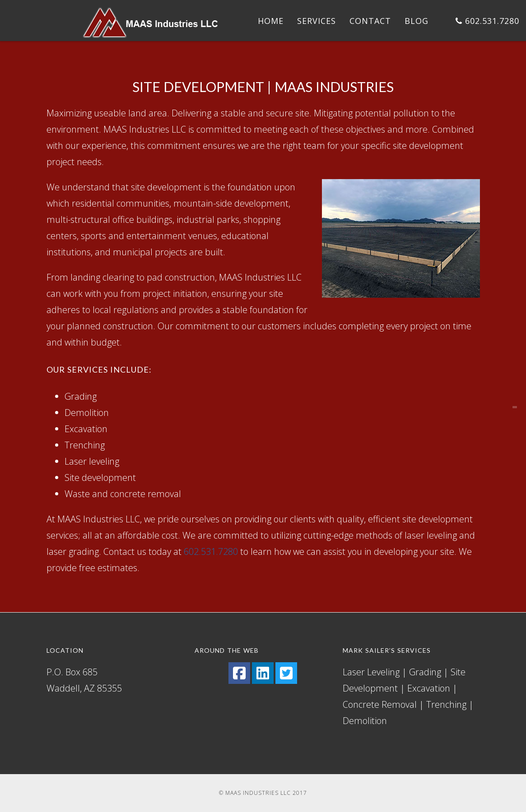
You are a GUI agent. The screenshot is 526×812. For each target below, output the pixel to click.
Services (317, 21)
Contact (370, 21)
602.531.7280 (487, 21)
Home (271, 21)
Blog (417, 21)
